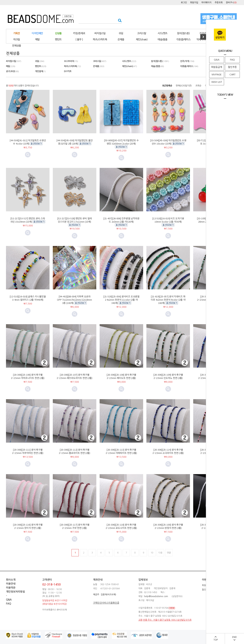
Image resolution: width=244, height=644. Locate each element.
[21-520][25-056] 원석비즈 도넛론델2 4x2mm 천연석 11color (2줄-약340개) (121, 300)
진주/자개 (204, 33)
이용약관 (11, 588)
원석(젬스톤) (183, 33)
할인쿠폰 (232, 67)
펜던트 (58, 39)
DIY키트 (68, 71)
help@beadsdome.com (156, 596)
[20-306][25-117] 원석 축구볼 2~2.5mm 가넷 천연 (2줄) (75, 526)
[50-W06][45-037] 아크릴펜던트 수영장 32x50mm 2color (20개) (121, 142)
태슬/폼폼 (163, 39)
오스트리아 (71, 61)
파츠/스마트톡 (100, 39)
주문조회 (219, 3)
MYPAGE (217, 75)
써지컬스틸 (100, 33)
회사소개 (11, 580)
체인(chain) (142, 39)
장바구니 (231, 3)
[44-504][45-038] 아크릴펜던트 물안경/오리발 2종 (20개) (75, 142)
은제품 (121, 39)
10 (152, 553)
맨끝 (169, 553)
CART (232, 75)
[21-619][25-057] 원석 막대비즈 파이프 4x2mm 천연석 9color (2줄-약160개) (168, 300)
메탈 (11, 66)
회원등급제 (217, 67)
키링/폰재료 (79, 33)
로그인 (184, 3)
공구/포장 (12, 71)
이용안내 (11, 584)
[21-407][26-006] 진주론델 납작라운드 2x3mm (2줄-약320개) (121, 220)
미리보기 (75, 155)
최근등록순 (167, 86)
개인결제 (40, 71)
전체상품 (16, 46)
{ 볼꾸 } (79, 39)
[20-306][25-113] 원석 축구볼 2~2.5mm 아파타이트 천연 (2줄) (121, 451)
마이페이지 (206, 3)
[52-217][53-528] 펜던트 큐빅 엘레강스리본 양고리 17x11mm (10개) (74, 220)
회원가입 (194, 3)
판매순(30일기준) (184, 86)
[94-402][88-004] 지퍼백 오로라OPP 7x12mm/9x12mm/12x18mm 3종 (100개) (74, 300)
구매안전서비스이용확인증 (106, 603)
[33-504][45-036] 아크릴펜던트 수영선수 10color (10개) (168, 142)
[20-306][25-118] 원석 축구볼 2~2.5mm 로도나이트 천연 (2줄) (121, 526)
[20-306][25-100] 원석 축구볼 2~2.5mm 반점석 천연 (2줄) (168, 526)
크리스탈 (142, 33)
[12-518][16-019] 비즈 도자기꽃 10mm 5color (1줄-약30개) (168, 220)
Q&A (217, 60)
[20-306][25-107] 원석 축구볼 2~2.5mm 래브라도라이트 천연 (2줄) (74, 376)
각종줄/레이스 (183, 39)
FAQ (232, 60)
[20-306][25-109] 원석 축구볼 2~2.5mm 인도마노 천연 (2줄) (168, 376)
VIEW (172, 608)
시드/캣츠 (163, 33)
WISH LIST (217, 82)
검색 (119, 20)
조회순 (198, 86)
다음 (160, 553)
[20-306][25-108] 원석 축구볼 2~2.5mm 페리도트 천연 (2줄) (121, 376)
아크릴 (17, 39)
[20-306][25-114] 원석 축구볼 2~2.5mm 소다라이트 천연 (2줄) (168, 451)
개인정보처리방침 (15, 592)
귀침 (121, 33)
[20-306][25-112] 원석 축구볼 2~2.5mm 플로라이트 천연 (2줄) (74, 451)
